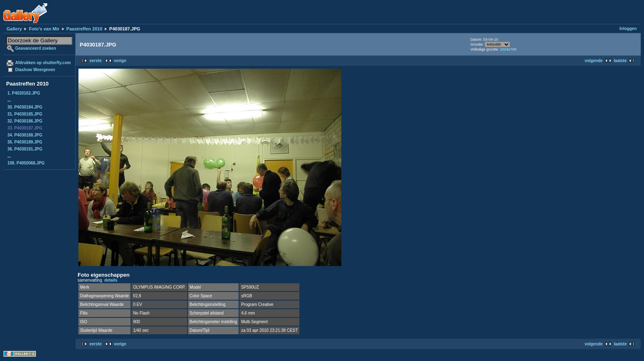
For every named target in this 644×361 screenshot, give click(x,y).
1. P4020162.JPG (24, 93)
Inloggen (628, 29)
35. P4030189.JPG (25, 142)
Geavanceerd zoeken (36, 48)
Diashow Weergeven (35, 70)
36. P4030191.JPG (25, 149)
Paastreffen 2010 (84, 29)
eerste (95, 61)
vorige (120, 61)
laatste (620, 61)
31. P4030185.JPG (25, 114)
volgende (593, 61)
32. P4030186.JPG (25, 121)
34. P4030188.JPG (25, 135)
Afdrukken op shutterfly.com (43, 63)
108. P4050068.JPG (26, 163)
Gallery (14, 29)
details (111, 280)
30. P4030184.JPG (25, 107)
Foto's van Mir (44, 29)
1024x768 (508, 49)
